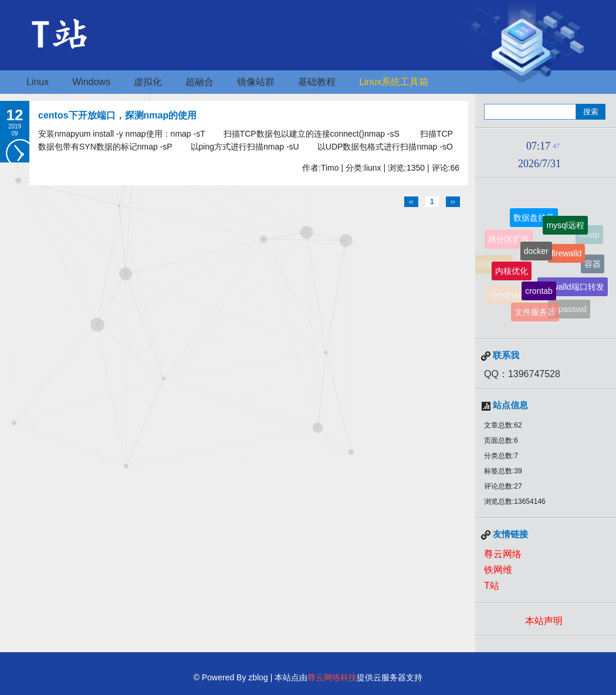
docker (536, 253)
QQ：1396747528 (522, 374)
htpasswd (569, 310)
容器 (593, 265)
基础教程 (317, 82)
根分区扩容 (509, 240)
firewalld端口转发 (572, 289)
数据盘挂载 (534, 218)
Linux (38, 82)
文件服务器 (535, 313)
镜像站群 (256, 82)
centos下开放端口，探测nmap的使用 (117, 115)
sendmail (506, 296)
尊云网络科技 (332, 677)
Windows (91, 82)
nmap (589, 235)
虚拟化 (148, 82)
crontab (539, 293)
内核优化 (512, 273)
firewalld (566, 256)
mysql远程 (565, 226)
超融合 (199, 82)
